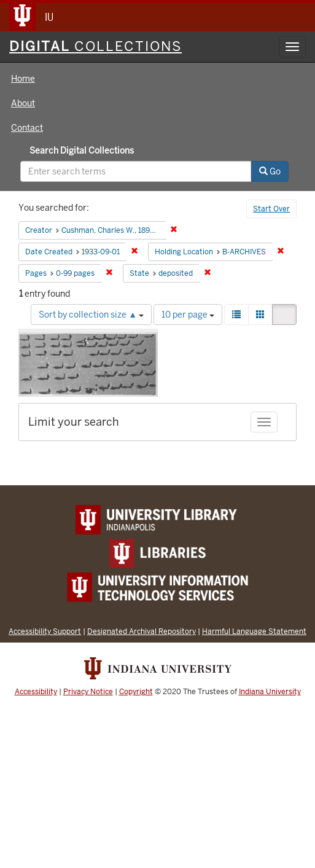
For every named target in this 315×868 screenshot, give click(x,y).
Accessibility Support (45, 631)
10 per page (188, 315)
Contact (27, 128)
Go (270, 171)
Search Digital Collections (82, 151)
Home (23, 79)
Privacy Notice (88, 692)
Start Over (271, 209)
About (23, 103)
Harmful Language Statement (254, 631)
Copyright (136, 692)
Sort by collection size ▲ (91, 315)
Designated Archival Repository (142, 631)
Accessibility (36, 692)
